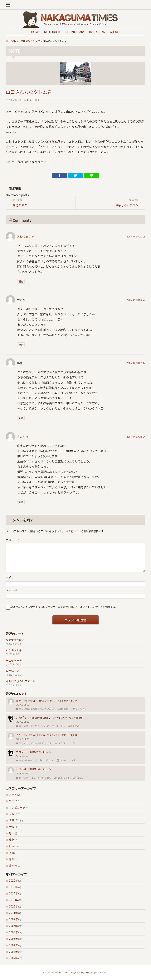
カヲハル (21, 769)
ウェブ (13, 801)
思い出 (13, 833)
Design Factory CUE (79, 972)
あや (18, 700)
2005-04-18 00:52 (136, 300)
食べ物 (13, 865)
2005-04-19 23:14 (136, 436)
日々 (12, 846)
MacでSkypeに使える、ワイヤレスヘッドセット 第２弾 (51, 701)
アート (13, 795)
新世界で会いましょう (40, 752)
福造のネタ (43, 203)
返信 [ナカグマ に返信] (21, 345)
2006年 (13, 932)
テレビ (13, 814)
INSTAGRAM (97, 32)
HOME (35, 32)
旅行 (12, 840)
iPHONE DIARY (75, 32)
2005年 (13, 939)
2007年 (13, 926)
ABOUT (115, 32)
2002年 (13, 958)
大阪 (12, 827)
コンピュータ (17, 807)
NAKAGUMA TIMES (60, 972)
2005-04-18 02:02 (136, 363)
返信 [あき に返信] (21, 418)
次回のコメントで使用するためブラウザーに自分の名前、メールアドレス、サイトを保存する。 (64, 607)
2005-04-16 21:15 (136, 236)
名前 (10, 578)
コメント (13, 540)
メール (11, 590)
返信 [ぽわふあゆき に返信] (21, 281)
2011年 (13, 913)
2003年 (13, 952)
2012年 (13, 906)
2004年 (13, 945)
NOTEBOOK (52, 32)
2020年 (13, 880)
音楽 (12, 859)
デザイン (14, 820)
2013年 (13, 900)
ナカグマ (21, 717)
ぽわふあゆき (26, 236)
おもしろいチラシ (108, 203)
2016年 (13, 887)
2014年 (13, 893)
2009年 (13, 919)
